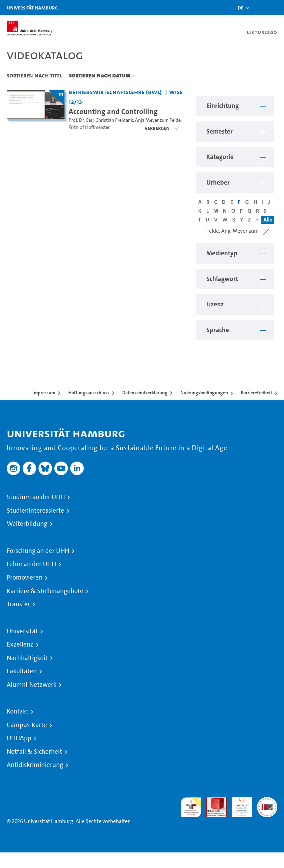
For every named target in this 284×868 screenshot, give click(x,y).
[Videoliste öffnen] (162, 128)
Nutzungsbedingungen (204, 393)
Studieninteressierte (35, 511)
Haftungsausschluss (89, 393)
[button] (240, 8)
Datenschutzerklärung (145, 393)
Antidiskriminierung (35, 765)
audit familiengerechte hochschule (191, 807)
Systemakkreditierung (267, 801)
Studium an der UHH (36, 497)
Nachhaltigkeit (27, 658)
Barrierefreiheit (256, 393)
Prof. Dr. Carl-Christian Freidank (101, 120)
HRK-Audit (238, 805)
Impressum (44, 393)
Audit (213, 801)
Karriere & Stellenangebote (45, 591)
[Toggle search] (259, 8)
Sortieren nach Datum (100, 75)
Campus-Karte (27, 725)
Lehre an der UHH (31, 564)
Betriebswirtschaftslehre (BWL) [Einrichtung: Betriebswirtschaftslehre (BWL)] (115, 92)
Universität (22, 631)
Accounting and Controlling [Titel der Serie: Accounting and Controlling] (113, 111)
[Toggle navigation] (276, 8)
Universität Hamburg (32, 8)
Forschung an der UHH (38, 551)
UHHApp (19, 738)
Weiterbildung (27, 524)
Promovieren (25, 578)
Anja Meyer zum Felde (158, 120)
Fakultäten (22, 671)
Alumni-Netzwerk (32, 685)
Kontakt (18, 711)
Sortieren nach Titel (34, 75)
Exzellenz (20, 644)
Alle (268, 220)
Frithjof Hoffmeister (89, 127)
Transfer (18, 604)
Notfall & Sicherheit (34, 752)
